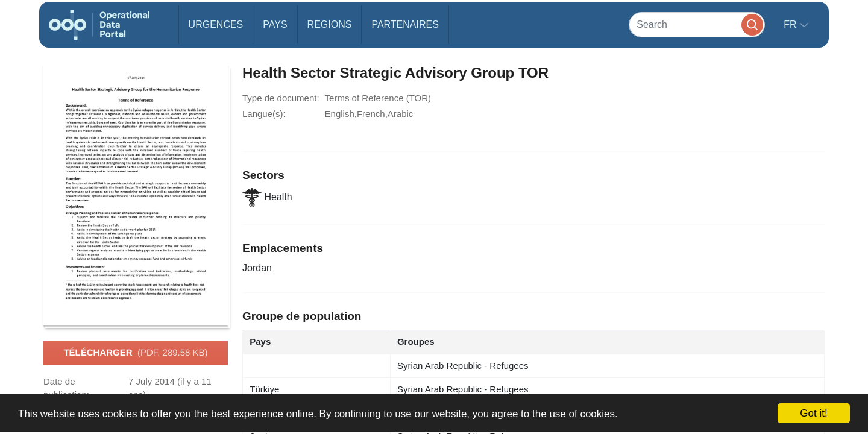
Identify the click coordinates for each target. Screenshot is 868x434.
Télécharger (135, 353)
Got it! (813, 413)
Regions (330, 24)
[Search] (697, 24)
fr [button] (791, 24)
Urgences (216, 24)
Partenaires (405, 24)
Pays (275, 24)
